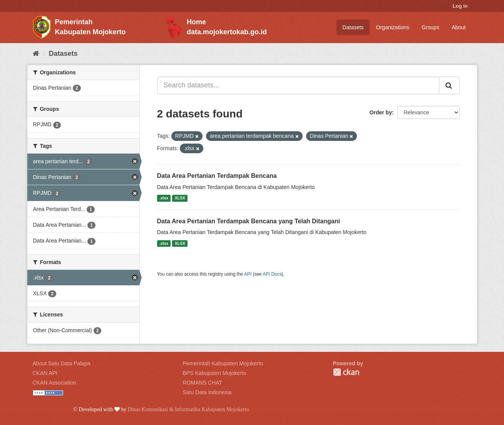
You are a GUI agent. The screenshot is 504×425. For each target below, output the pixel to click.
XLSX (180, 198)
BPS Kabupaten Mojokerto (215, 373)
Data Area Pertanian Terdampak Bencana (217, 176)
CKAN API (45, 373)
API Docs (272, 274)
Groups (430, 27)
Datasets (353, 27)
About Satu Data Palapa (62, 363)
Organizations (393, 27)
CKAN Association (55, 383)
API (248, 274)
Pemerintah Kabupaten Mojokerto (223, 363)
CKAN (346, 372)
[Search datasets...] (298, 85)
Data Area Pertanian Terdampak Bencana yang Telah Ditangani (249, 221)
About (459, 27)
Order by (381, 112)
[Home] (36, 54)
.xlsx (164, 198)
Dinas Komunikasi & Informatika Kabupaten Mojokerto (188, 409)
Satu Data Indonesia (207, 392)
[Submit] (449, 85)
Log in (460, 6)
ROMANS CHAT (203, 383)
